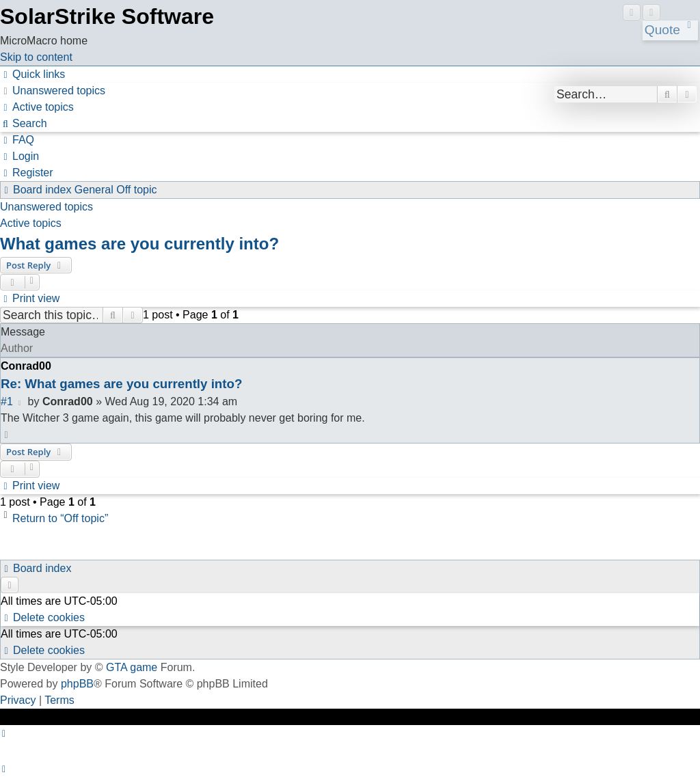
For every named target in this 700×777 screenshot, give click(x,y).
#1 (7, 401)
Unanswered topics (46, 207)
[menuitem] (53, 91)
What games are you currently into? (139, 244)
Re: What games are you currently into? (121, 384)
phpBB (77, 684)
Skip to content (36, 57)
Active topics (31, 223)
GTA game (132, 667)
